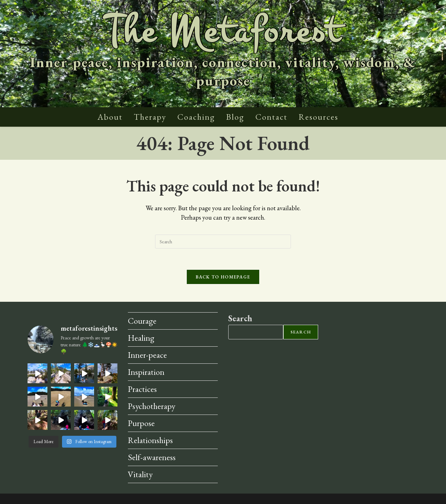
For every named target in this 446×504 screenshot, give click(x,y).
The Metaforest (223, 31)
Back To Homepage (223, 277)
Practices (142, 389)
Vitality (140, 474)
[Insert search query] (223, 242)
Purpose (141, 423)
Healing (141, 338)
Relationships (150, 440)
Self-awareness (152, 457)
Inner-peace (147, 355)
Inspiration (146, 372)
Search (240, 318)
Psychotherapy (152, 406)
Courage (142, 321)
